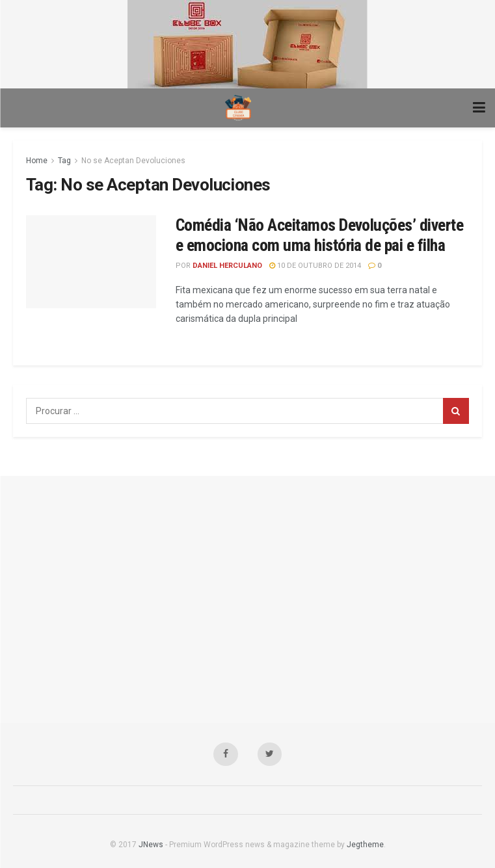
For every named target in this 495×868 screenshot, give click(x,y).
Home (37, 161)
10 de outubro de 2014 (315, 266)
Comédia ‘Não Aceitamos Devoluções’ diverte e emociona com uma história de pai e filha (319, 235)
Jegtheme (365, 845)
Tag (64, 161)
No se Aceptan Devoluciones (133, 161)
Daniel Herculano (227, 266)
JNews (151, 845)
